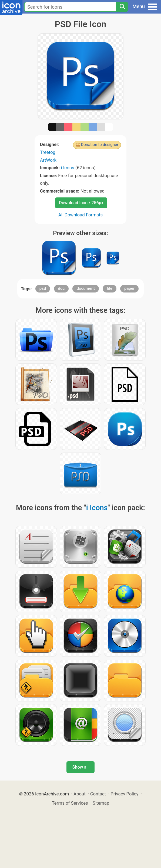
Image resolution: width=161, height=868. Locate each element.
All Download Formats (81, 215)
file (110, 288)
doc (61, 288)
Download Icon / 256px (81, 203)
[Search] (122, 7)
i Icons (68, 168)
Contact (98, 794)
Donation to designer (100, 145)
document (86, 288)
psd (43, 288)
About (80, 794)
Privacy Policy (124, 794)
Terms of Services (70, 803)
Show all (81, 767)
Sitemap (101, 803)
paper (129, 288)
